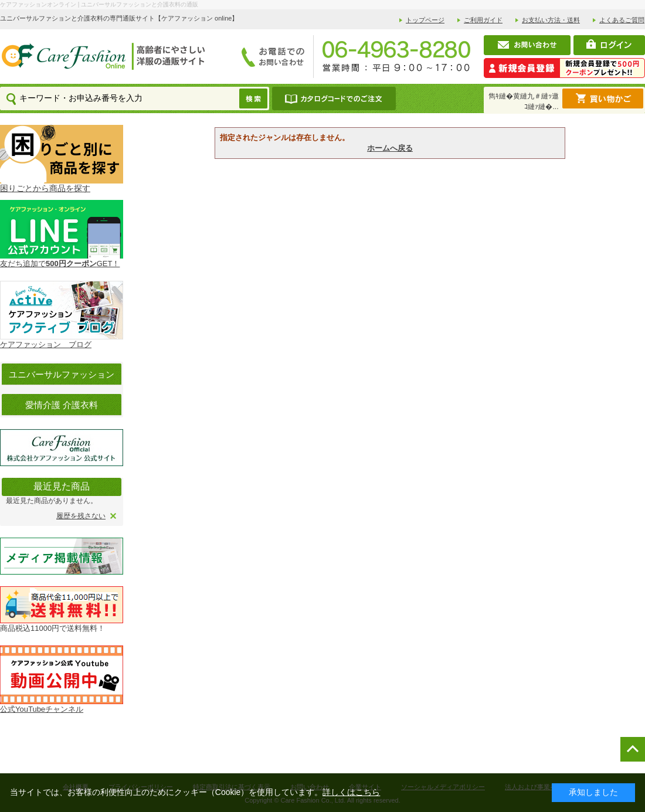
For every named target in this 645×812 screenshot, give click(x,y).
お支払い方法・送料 (551, 20)
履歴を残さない (81, 516)
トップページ (425, 20)
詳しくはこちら (351, 792)
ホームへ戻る (390, 148)
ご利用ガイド (483, 20)
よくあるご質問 (622, 20)
